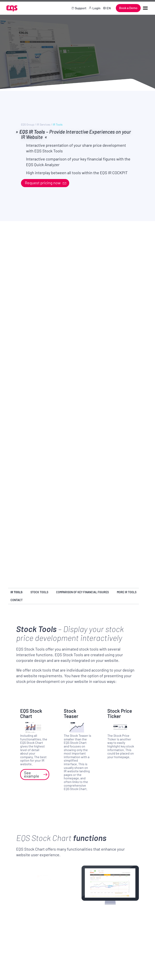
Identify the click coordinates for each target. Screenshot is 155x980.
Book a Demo (128, 8)
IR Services (43, 125)
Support (81, 8)
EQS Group (28, 125)
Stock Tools (39, 592)
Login (96, 8)
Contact (17, 600)
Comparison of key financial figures (82, 592)
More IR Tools (127, 592)
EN (109, 8)
